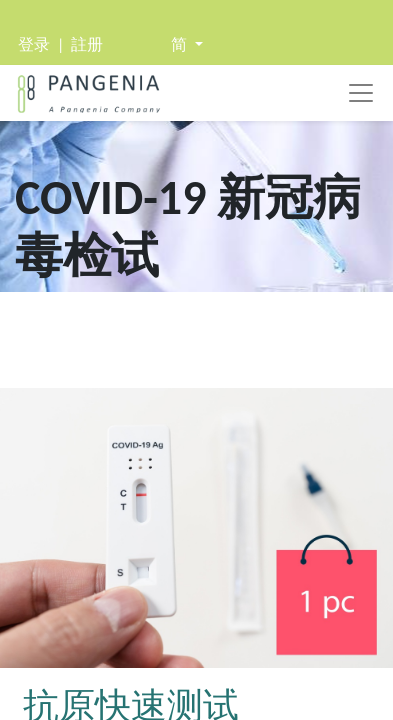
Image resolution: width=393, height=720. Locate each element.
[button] (187, 44)
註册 (87, 44)
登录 (34, 44)
